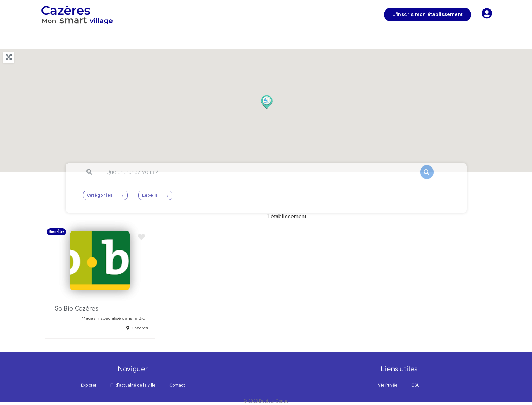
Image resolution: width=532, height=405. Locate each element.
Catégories (100, 195)
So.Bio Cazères (76, 309)
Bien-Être (56, 232)
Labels (150, 195)
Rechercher (427, 172)
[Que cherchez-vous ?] (247, 172)
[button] (428, 15)
